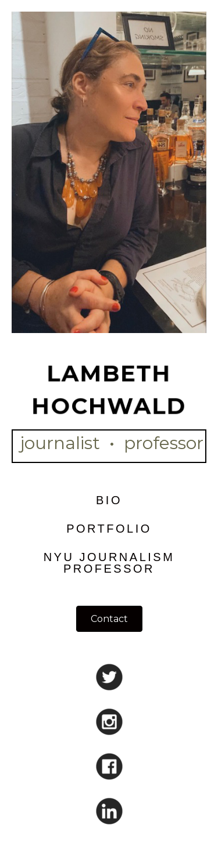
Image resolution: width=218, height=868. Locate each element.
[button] (109, 619)
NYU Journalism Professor (109, 563)
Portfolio (109, 529)
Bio (109, 500)
